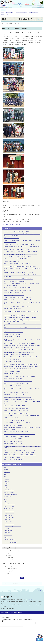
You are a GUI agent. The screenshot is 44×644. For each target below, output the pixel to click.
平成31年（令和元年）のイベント (13, 526)
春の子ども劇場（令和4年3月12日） (13, 441)
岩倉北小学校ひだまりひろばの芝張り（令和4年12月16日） (20, 244)
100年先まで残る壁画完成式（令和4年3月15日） (17, 436)
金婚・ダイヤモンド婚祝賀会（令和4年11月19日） (17, 264)
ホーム (2, 12)
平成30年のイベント (10, 528)
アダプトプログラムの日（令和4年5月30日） (16, 406)
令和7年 (7, 481)
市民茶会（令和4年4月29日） (12, 418)
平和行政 (6, 470)
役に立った (7, 553)
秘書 (5, 467)
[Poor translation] (3, 621)
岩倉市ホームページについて (17, 594)
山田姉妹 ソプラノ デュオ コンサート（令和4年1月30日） (19, 453)
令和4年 (7, 488)
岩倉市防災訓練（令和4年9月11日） (13, 309)
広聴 (5, 502)
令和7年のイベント (9, 513)
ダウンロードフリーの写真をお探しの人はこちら (16, 224)
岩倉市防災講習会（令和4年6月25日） (14, 374)
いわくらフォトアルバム (21, 12)
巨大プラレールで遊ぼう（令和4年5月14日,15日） (17, 411)
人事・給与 (7, 472)
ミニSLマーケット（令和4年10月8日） (14, 293)
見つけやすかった (9, 566)
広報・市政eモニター (10, 504)
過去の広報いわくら (10, 490)
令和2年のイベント (9, 524)
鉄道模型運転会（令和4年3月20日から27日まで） (17, 432)
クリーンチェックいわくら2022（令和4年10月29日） (18, 279)
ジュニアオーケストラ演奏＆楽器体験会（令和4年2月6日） (20, 450)
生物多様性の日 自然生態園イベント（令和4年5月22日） (19, 399)
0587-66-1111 (29, 600)
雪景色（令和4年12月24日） (12, 238)
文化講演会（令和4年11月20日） (13, 261)
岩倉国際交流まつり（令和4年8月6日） (14, 337)
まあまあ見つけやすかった (11, 568)
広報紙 (6, 477)
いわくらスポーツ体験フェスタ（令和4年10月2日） (18, 297)
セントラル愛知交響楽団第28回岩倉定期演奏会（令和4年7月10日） (22, 364)
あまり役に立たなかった (10, 559)
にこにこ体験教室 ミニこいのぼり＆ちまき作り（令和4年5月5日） (22, 416)
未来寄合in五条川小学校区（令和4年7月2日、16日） (18, 369)
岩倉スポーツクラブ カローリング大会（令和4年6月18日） (20, 376)
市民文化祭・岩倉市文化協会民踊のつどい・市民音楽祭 (19, 273)
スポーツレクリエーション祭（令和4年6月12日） (17, 383)
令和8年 (7, 479)
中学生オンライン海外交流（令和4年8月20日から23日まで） (20, 318)
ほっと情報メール (9, 497)
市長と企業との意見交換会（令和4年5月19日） (16, 408)
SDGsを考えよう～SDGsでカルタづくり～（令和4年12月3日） (21, 252)
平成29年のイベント (10, 530)
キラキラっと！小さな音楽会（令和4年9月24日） (17, 306)
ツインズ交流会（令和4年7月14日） (13, 362)
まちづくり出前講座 (9, 506)
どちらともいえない (9, 557)
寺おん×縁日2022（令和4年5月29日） (14, 395)
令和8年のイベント (9, 511)
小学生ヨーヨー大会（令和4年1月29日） (15, 457)
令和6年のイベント (9, 515)
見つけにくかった (9, 574)
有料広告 (6, 537)
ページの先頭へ (38, 591)
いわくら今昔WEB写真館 (11, 542)
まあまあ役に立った (9, 555)
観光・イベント (10, 12)
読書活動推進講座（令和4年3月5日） (14, 444)
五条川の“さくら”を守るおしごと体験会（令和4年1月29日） (20, 455)
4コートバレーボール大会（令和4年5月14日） (16, 413)
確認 (22, 578)
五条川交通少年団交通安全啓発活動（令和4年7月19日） (19, 355)
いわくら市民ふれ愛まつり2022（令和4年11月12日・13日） (20, 266)
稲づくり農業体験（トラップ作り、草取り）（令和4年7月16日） (21, 357)
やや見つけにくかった (10, 572)
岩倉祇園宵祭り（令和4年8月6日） (13, 334)
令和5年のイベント (9, 518)
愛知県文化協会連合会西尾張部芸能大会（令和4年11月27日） (20, 254)
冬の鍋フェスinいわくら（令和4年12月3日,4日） (17, 249)
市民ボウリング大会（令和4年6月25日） (15, 371)
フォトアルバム (8, 535)
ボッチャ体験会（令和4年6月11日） (13, 386)
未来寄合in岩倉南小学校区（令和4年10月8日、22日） (18, 290)
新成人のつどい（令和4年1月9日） (13, 460)
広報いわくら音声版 (9, 492)
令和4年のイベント (5, 14)
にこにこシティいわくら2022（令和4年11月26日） (18, 256)
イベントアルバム (33, 12)
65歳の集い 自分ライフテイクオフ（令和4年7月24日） (19, 350)
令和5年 (7, 486)
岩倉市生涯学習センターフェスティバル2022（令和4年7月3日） (21, 367)
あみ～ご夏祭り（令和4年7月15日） (13, 359)
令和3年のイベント (9, 522)
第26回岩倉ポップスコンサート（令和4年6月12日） (18, 381)
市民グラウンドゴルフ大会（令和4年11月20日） (17, 259)
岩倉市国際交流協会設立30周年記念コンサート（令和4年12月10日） (22, 247)
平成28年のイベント (10, 533)
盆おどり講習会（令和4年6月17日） (13, 379)
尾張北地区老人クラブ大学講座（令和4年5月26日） (18, 397)
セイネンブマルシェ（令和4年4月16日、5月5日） (17, 423)
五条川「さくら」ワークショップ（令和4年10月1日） (18, 300)
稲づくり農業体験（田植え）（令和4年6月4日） (17, 392)
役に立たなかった (9, 561)
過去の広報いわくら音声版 (11, 495)
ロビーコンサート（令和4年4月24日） (14, 420)
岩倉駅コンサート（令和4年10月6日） (14, 295)
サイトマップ (5, 594)
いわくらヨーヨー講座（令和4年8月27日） (15, 315)
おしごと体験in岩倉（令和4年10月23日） (15, 281)
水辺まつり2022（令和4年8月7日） (13, 332)
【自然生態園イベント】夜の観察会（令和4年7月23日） (19, 352)
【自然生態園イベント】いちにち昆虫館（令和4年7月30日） (20, 343)
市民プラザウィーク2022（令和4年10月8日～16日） (18, 288)
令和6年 (7, 484)
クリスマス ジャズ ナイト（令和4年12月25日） (17, 232)
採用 (5, 474)
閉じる (36, 636)
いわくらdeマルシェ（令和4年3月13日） (15, 439)
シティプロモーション (10, 540)
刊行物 (6, 499)
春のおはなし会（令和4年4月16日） (13, 425)
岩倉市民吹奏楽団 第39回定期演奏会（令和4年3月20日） (20, 434)
